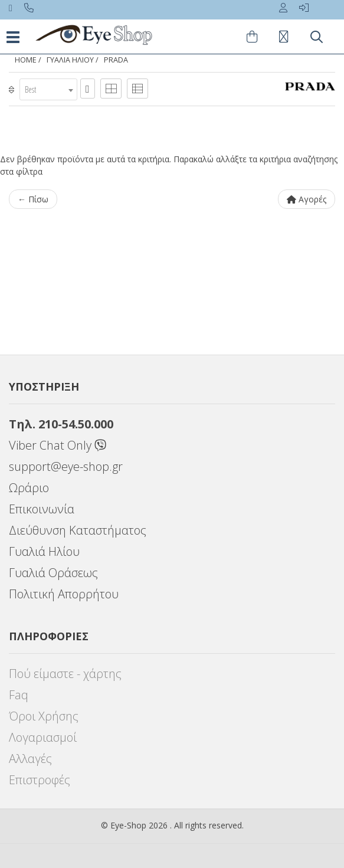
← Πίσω (33, 199)
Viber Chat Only (58, 445)
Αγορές (307, 199)
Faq (19, 695)
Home (26, 60)
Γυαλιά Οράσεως (53, 573)
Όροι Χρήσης (44, 716)
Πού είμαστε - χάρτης (65, 674)
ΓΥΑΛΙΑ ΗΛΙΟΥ (70, 60)
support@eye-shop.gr (66, 466)
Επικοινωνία (42, 509)
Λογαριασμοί (43, 737)
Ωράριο (29, 488)
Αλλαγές (30, 759)
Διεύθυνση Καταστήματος (78, 530)
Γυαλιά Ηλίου (44, 551)
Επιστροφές (40, 780)
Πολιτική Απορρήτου (64, 594)
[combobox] (48, 89)
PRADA (116, 60)
